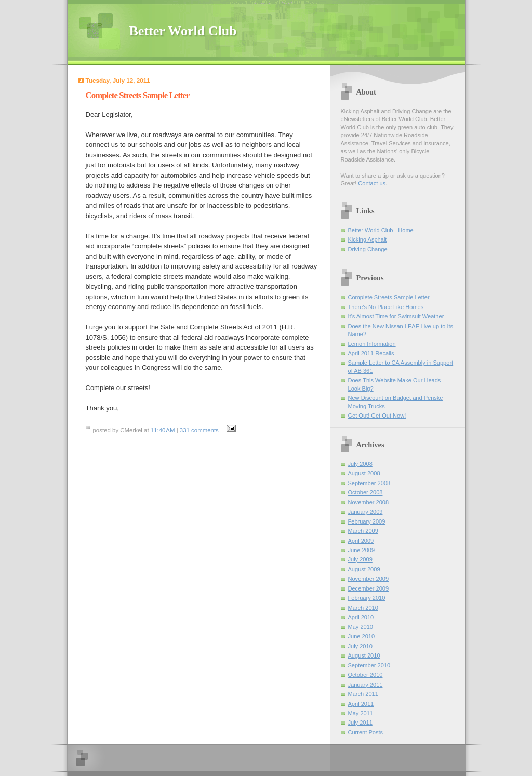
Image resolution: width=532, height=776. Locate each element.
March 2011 (363, 694)
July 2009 (360, 559)
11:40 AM (164, 430)
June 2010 (362, 636)
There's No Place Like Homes (386, 307)
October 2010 (365, 675)
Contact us (372, 183)
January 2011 (365, 685)
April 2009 (361, 541)
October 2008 (365, 492)
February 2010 (367, 598)
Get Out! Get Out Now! (377, 416)
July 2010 (360, 646)
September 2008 (369, 483)
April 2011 (361, 704)
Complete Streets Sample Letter (389, 297)
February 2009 (367, 521)
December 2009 (369, 588)
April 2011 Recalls (371, 353)
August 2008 (364, 473)
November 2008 (369, 502)
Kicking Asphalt (368, 239)
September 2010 (369, 665)
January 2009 (365, 512)
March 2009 (363, 531)
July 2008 (360, 464)
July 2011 (360, 723)
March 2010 (363, 608)
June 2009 (362, 550)
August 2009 (364, 569)
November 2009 (369, 579)
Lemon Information (372, 344)
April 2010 (361, 617)
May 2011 (361, 713)
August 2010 (364, 655)
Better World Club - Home (381, 230)
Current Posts (366, 732)
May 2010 (361, 627)
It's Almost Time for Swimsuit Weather (396, 316)
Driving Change (368, 249)
